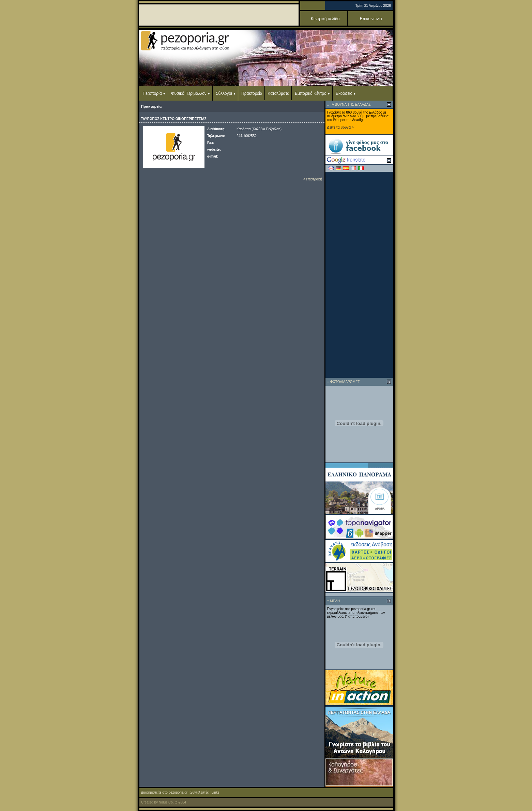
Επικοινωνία (371, 19)
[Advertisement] (359, 275)
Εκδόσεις (344, 93)
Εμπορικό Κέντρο (311, 93)
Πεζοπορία (152, 93)
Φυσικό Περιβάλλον (189, 93)
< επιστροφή (313, 179)
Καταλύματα (278, 93)
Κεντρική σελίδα (325, 19)
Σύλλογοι (224, 93)
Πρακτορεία (252, 93)
